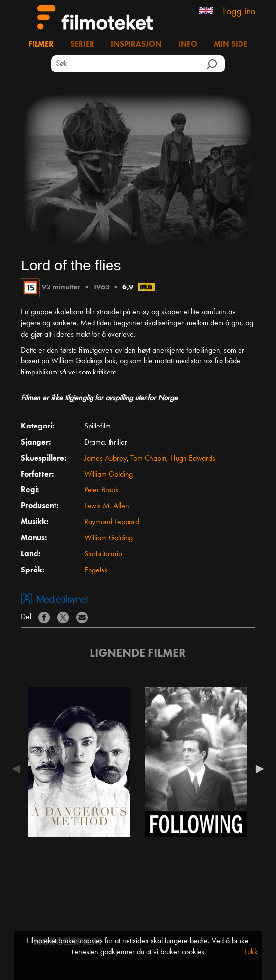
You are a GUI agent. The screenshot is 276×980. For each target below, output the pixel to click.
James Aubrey (105, 459)
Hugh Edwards (193, 459)
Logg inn (239, 12)
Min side (230, 45)
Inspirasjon (136, 45)
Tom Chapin (148, 459)
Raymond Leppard (112, 522)
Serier (82, 45)
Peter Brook (101, 490)
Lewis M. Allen (107, 506)
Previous (18, 769)
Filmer (41, 45)
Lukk (251, 952)
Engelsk (96, 570)
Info (188, 45)
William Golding (109, 475)
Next (258, 769)
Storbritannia (103, 554)
